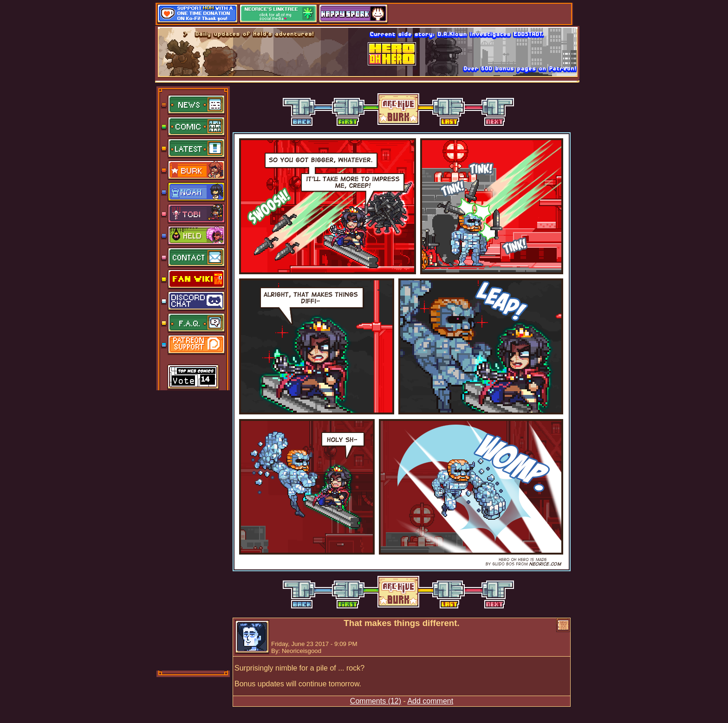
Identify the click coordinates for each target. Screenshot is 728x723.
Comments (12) (376, 701)
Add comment (430, 701)
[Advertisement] (194, 529)
